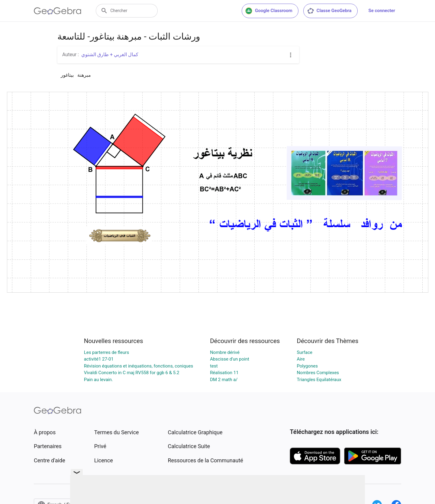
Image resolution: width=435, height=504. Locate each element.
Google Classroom (269, 11)
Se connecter (382, 11)
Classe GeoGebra (329, 11)
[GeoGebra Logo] (58, 11)
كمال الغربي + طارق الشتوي (110, 55)
